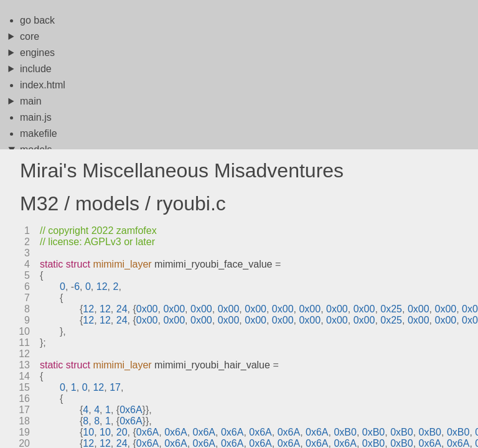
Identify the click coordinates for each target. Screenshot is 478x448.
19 (24, 432)
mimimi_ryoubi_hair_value (212, 365)
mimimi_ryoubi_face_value (213, 264)
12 (24, 354)
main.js (36, 117)
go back (37, 20)
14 (24, 376)
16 (24, 399)
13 (24, 365)
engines (37, 53)
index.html (43, 85)
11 (24, 343)
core (30, 36)
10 (24, 331)
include (36, 69)
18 (24, 421)
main (31, 101)
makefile (39, 133)
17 (24, 410)
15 (24, 387)
